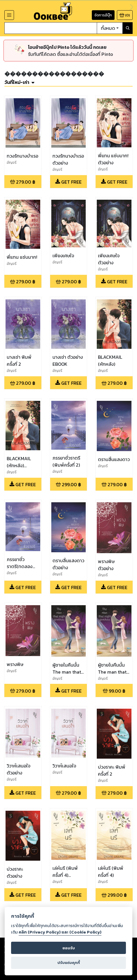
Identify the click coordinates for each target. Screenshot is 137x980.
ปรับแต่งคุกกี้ (69, 963)
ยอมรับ (69, 948)
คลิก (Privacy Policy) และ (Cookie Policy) (60, 932)
